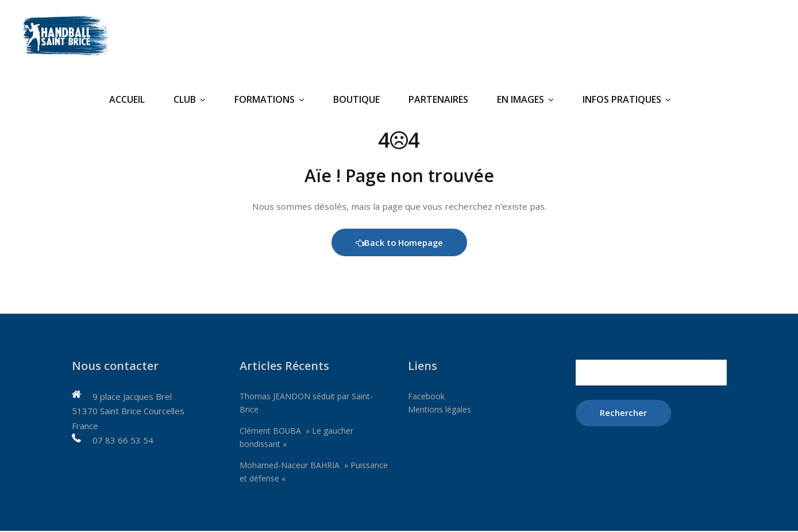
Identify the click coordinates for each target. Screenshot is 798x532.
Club (190, 99)
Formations (269, 99)
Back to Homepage (399, 244)
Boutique (356, 99)
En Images (525, 99)
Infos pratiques (627, 99)
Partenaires (438, 99)
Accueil (127, 99)
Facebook (427, 398)
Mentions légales (442, 411)
